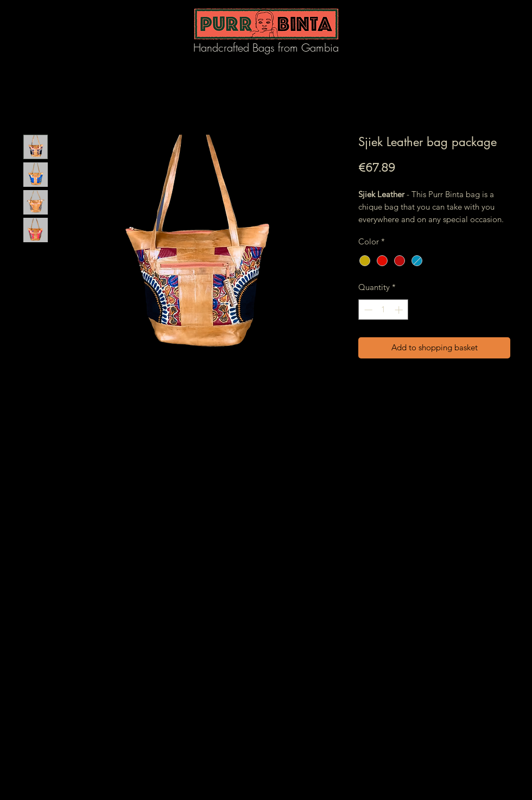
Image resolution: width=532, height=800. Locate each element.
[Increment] (400, 310)
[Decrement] (367, 310)
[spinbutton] (384, 310)
